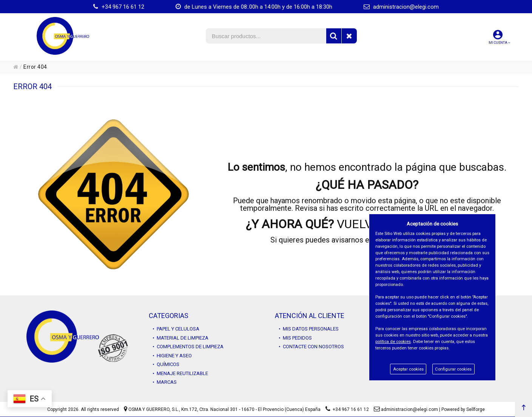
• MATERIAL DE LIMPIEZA (180, 338)
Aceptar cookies (408, 369)
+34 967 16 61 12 (119, 7)
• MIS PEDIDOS (295, 338)
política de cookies (393, 342)
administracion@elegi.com (401, 7)
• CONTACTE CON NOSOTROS (311, 347)
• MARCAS (165, 382)
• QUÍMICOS (166, 364)
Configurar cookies (453, 369)
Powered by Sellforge (463, 409)
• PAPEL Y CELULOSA (176, 329)
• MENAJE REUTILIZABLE (180, 373)
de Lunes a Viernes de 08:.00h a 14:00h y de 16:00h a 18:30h (254, 7)
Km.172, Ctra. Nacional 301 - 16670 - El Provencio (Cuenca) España (251, 409)
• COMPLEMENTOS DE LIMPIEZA (188, 347)
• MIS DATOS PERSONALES (309, 329)
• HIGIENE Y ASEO (172, 356)
